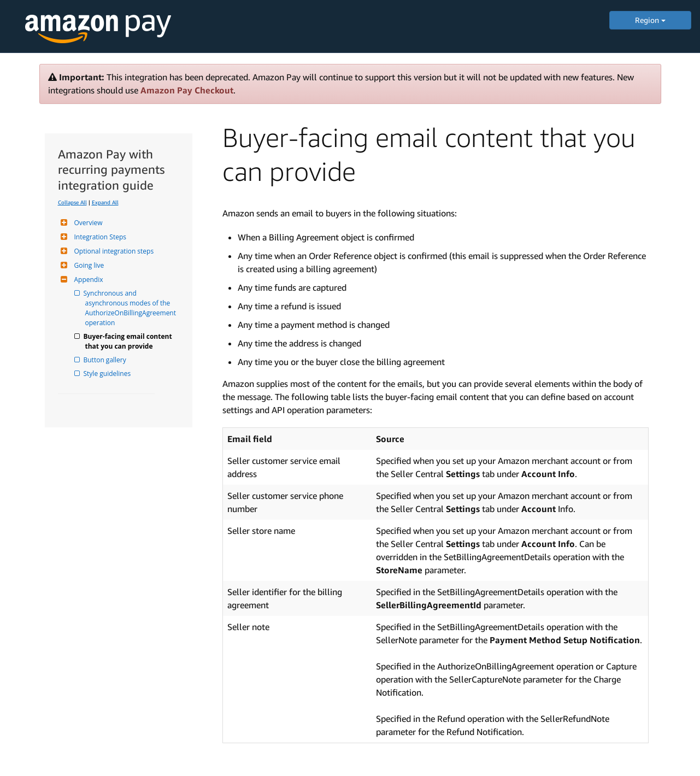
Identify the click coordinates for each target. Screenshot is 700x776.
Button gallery (106, 360)
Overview (87, 223)
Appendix (87, 280)
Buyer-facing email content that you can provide (130, 341)
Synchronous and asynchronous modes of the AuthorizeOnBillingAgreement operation (132, 308)
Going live (88, 265)
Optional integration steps (113, 251)
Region (650, 20)
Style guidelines (108, 374)
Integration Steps (99, 237)
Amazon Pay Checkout (187, 90)
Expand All (105, 202)
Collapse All (72, 202)
